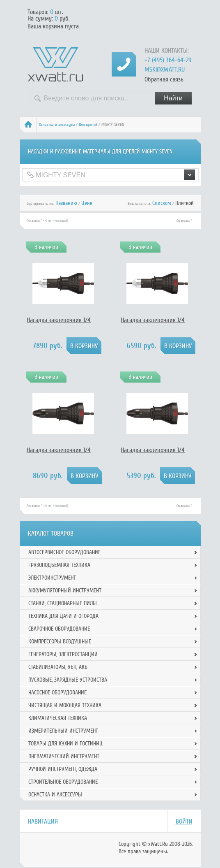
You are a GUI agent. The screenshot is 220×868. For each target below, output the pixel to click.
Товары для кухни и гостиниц (65, 744)
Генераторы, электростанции (63, 654)
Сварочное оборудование (59, 629)
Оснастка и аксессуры (57, 125)
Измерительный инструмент (63, 731)
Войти (184, 822)
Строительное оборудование (63, 782)
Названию (66, 203)
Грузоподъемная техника (59, 565)
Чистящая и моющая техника (65, 705)
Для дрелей (88, 125)
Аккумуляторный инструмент (65, 591)
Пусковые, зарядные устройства (68, 680)
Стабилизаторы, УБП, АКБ (58, 667)
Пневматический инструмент (64, 756)
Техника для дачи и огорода (63, 616)
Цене (87, 203)
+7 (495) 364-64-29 (168, 60)
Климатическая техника (58, 718)
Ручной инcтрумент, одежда (63, 769)
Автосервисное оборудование (64, 552)
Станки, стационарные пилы (63, 603)
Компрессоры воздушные (60, 642)
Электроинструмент (52, 578)
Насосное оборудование (57, 693)
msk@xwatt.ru (165, 70)
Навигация (43, 822)
